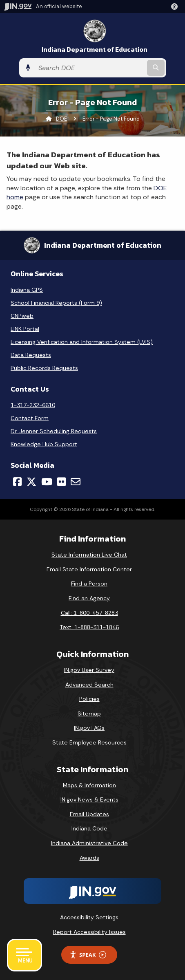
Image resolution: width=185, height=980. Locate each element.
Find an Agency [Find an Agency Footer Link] (89, 598)
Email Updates (89, 814)
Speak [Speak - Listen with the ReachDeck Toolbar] (88, 955)
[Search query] (90, 68)
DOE (61, 119)
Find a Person (89, 584)
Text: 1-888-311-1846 (89, 627)
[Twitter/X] (31, 482)
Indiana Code (89, 828)
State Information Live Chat (89, 555)
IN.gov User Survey (89, 670)
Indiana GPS (27, 290)
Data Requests (31, 355)
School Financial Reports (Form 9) (56, 303)
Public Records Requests (44, 368)
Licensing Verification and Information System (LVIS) (82, 342)
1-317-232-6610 (33, 405)
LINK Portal (25, 329)
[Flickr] (61, 482)
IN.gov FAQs (89, 728)
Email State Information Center (89, 569)
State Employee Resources (89, 742)
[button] (176, 7)
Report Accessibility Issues (89, 932)
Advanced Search (89, 685)
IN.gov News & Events (89, 799)
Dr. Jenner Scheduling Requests (54, 431)
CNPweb (22, 316)
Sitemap (89, 714)
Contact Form (30, 418)
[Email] (76, 482)
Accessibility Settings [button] (89, 917)
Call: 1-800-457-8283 (89, 613)
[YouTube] (47, 482)
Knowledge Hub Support (44, 444)
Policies (89, 699)
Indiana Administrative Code (89, 843)
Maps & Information (89, 785)
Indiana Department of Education (95, 50)
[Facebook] (17, 482)
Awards (89, 858)
